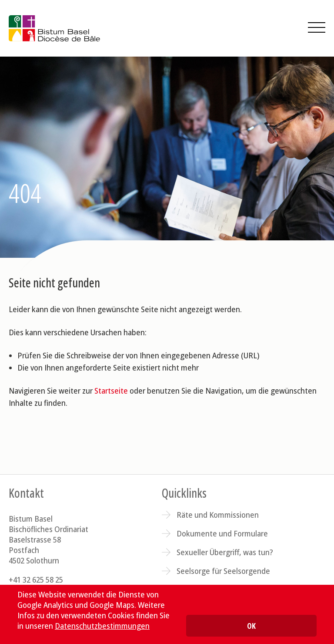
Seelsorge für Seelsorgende (223, 571)
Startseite (111, 391)
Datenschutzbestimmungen (102, 626)
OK (251, 626)
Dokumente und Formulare (222, 533)
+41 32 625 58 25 (36, 580)
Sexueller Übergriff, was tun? (225, 552)
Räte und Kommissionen (218, 515)
